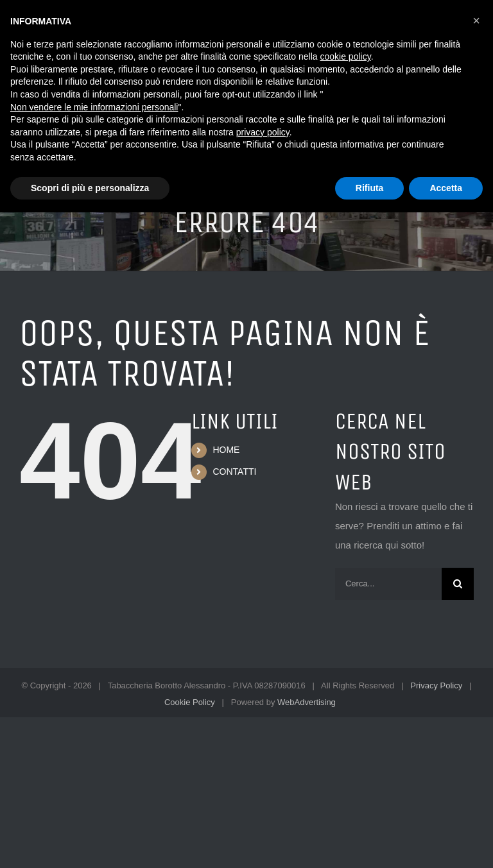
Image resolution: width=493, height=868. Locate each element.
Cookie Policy (190, 702)
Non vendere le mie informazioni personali (94, 107)
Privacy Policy (436, 685)
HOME (226, 450)
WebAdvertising (307, 702)
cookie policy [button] (346, 56)
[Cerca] (458, 584)
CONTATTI (234, 472)
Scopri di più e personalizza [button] (90, 188)
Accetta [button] (446, 188)
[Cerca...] (388, 584)
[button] (476, 21)
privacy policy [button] (263, 132)
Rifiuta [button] (370, 188)
